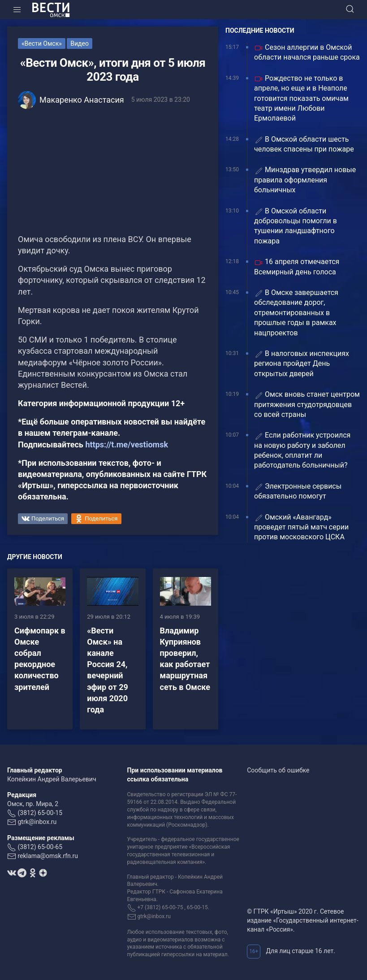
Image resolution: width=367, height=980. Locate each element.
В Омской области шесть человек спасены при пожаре (304, 144)
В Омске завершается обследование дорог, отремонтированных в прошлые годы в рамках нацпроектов (296, 313)
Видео (80, 43)
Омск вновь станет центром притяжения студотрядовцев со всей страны (307, 404)
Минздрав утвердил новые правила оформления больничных (305, 180)
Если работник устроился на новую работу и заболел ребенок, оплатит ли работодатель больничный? (302, 450)
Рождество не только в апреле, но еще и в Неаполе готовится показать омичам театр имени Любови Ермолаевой (301, 98)
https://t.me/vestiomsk (127, 444)
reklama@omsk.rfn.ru (48, 856)
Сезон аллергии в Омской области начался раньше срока (307, 52)
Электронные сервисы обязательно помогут (298, 491)
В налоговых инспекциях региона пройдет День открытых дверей (302, 364)
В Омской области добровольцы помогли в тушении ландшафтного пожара (296, 226)
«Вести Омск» (42, 43)
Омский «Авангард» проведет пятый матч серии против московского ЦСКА (301, 527)
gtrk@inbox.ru (37, 822)
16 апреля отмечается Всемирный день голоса (297, 267)
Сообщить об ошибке (278, 770)
